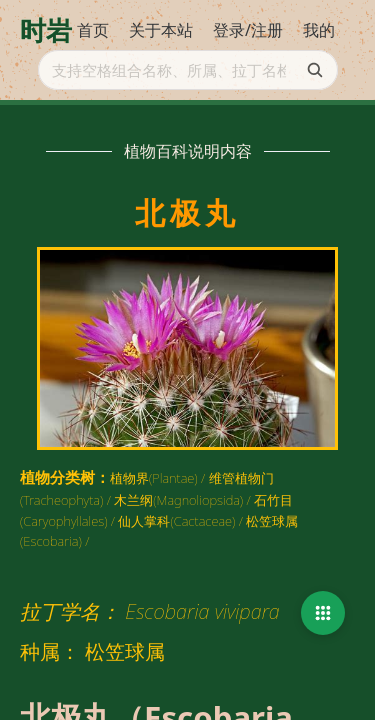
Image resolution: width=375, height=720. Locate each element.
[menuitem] (93, 31)
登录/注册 (248, 30)
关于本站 (161, 30)
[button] (323, 613)
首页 (93, 30)
